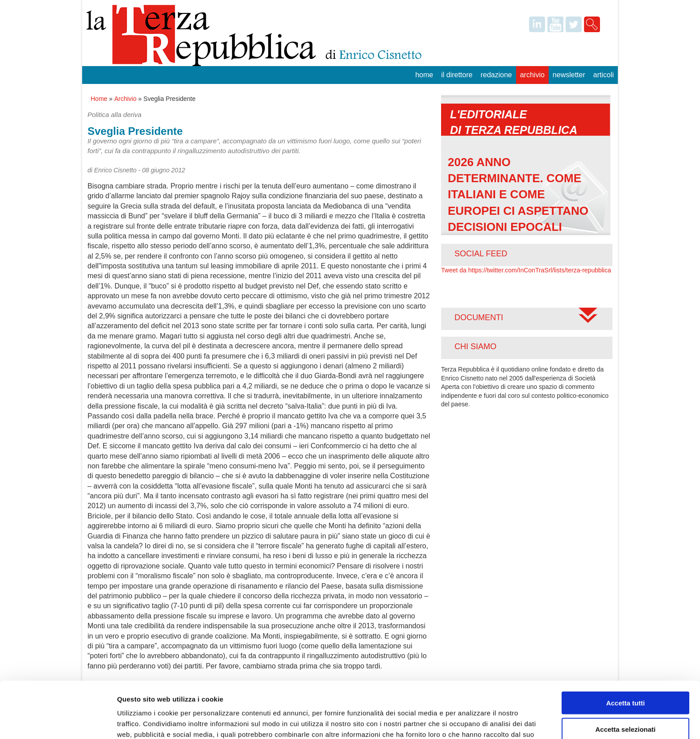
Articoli (604, 75)
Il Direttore (457, 75)
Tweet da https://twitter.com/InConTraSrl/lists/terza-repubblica (526, 270)
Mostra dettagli (470, 721)
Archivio (532, 75)
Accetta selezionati (625, 676)
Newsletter (569, 75)
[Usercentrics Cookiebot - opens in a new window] (58, 722)
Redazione (496, 75)
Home (424, 75)
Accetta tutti (626, 650)
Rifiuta (626, 702)
